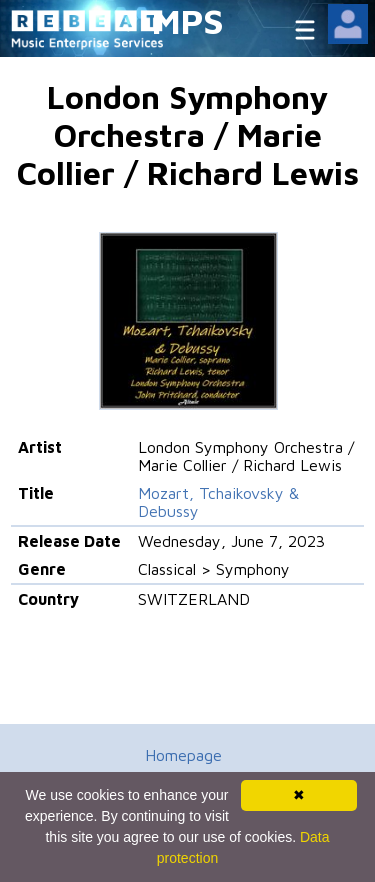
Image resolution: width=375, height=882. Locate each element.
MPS (188, 20)
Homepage (183, 755)
